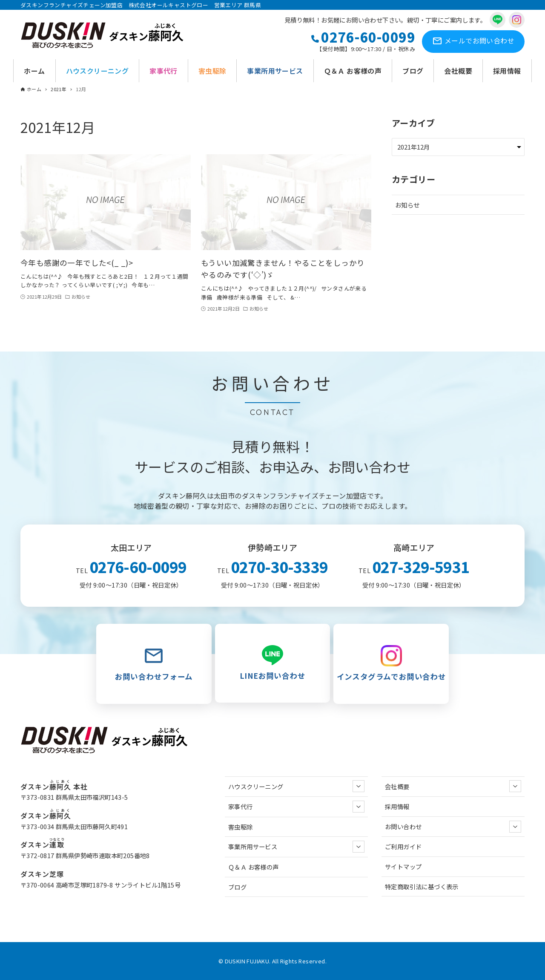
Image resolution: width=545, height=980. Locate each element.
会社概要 (453, 786)
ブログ (237, 887)
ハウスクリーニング (296, 786)
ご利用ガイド (403, 846)
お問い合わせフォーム (154, 663)
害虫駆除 (241, 827)
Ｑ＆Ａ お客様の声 (254, 867)
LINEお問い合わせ (273, 663)
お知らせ (407, 205)
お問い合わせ (473, 42)
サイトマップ (403, 866)
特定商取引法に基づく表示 (422, 886)
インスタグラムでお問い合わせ (391, 663)
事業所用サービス (296, 847)
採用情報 (397, 806)
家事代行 (296, 807)
